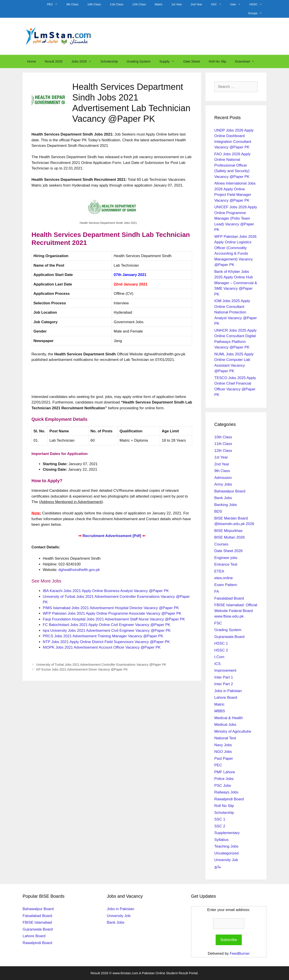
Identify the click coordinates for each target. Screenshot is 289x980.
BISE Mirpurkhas (228, 531)
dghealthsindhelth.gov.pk (79, 570)
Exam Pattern (226, 585)
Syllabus (221, 840)
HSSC (258, 4)
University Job (226, 860)
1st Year (177, 4)
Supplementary (227, 833)
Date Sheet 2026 (228, 551)
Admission (223, 478)
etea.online (224, 578)
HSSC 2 (221, 650)
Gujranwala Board (229, 637)
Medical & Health (229, 718)
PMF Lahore (225, 772)
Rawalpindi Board (229, 799)
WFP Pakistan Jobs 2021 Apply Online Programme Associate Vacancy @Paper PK (112, 613)
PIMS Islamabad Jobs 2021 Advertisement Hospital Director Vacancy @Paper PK (111, 608)
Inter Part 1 (224, 677)
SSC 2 (220, 826)
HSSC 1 (221, 643)
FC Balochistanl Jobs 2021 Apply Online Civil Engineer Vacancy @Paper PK (106, 625)
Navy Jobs (223, 745)
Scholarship (109, 61)
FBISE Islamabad (37, 922)
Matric (159, 4)
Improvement (225, 670)
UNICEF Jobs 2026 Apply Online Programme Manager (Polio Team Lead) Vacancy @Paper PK (236, 218)
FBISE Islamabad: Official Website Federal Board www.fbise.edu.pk (236, 611)
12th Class (139, 4)
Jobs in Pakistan (228, 691)
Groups (257, 13)
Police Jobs (224, 779)
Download (247, 61)
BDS (218, 511)
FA (217, 591)
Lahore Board (226, 698)
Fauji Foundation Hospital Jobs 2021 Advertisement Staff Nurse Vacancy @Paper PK (114, 619)
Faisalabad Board (229, 598)
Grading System (139, 61)
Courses (221, 544)
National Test (225, 738)
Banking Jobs (226, 505)
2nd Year (196, 4)
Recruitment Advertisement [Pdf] (112, 536)
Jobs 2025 (84, 61)
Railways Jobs (226, 792)
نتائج (218, 867)
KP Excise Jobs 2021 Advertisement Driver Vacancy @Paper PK (82, 669)
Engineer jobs (226, 558)
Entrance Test (226, 564)
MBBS (220, 711)
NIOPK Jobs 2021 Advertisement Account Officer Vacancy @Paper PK (102, 647)
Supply (169, 61)
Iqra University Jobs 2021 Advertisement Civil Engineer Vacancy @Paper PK (107, 631)
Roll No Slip (217, 61)
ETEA (219, 571)
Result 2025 (54, 61)
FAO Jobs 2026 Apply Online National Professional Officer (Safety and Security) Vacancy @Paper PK (232, 165)
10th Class (94, 4)
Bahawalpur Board (230, 491)
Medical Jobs (225, 725)
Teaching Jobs (226, 846)
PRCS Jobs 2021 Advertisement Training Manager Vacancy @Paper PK (103, 636)
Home (31, 61)
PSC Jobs (223, 786)
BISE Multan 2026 (229, 537)
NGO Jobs (223, 752)
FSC (218, 623)
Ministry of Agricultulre (233, 731)
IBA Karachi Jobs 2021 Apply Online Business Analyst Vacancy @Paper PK (106, 591)
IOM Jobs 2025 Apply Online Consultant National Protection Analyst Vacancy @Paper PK (236, 312)
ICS (217, 664)
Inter (238, 4)
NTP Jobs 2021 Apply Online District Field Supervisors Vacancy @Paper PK (106, 642)
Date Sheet (192, 61)
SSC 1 (220, 819)
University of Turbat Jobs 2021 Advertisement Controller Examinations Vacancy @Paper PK (101, 665)
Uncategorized (227, 853)
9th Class (72, 4)
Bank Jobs (223, 498)
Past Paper (224, 759)
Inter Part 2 (224, 684)
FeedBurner (240, 953)
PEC (55, 4)
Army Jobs (223, 484)
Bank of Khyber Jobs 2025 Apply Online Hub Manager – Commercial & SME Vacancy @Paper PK (236, 283)
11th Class (116, 4)
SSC (218, 4)
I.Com (219, 657)
